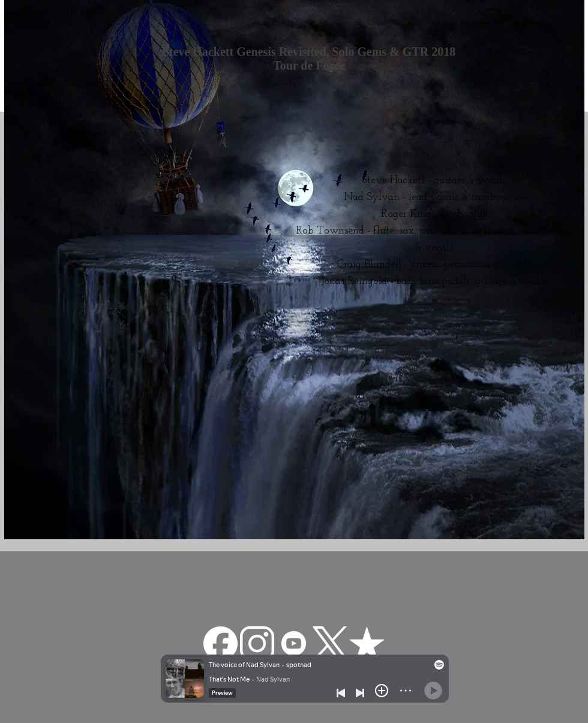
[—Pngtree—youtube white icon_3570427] (294, 643)
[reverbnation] (367, 643)
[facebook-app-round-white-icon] (220, 643)
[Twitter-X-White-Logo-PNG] (330, 643)
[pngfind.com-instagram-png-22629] (257, 643)
